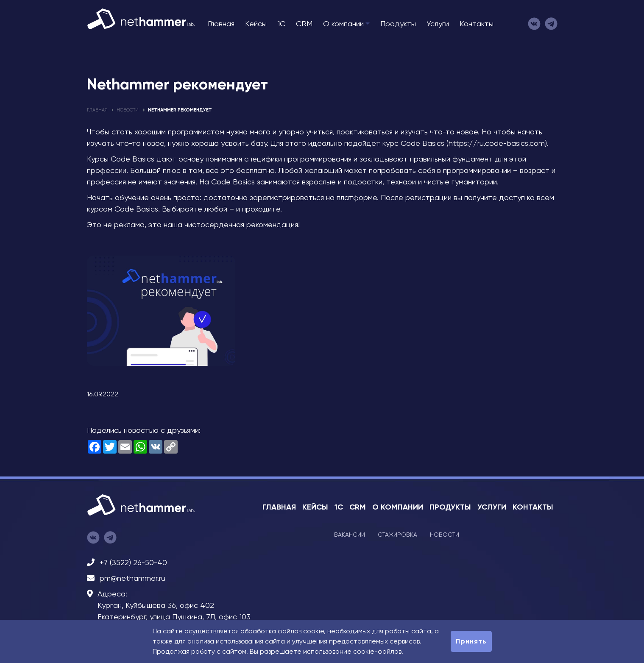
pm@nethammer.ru (132, 578)
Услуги (438, 24)
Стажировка (397, 535)
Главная (221, 24)
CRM (304, 24)
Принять (471, 641)
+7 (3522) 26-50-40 (133, 562)
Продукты (398, 24)
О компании (343, 24)
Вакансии (350, 535)
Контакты (477, 24)
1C (281, 24)
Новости (128, 110)
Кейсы (256, 24)
